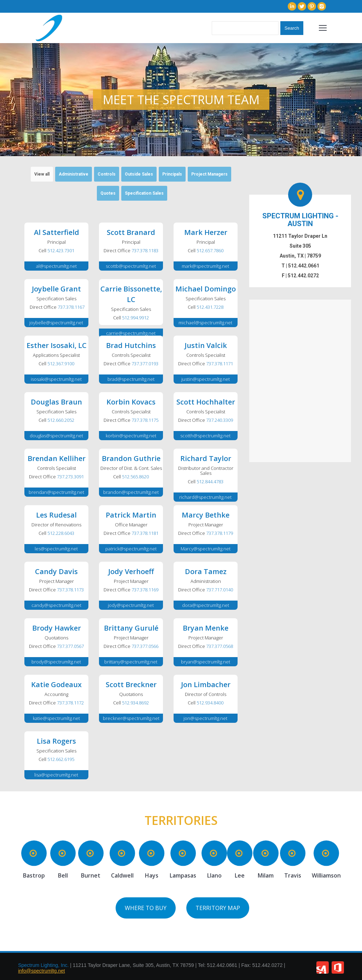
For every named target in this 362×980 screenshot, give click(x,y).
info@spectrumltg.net (42, 971)
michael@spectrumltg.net (205, 323)
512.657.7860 (210, 250)
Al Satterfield (57, 232)
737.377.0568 (220, 646)
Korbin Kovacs (131, 402)
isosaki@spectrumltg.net (56, 379)
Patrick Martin (131, 515)
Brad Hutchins (131, 345)
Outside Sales (139, 174)
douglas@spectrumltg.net (56, 436)
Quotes (108, 193)
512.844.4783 (210, 482)
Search (292, 28)
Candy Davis (56, 571)
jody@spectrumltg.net (131, 605)
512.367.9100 (61, 364)
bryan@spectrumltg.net (206, 662)
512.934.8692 (135, 703)
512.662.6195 (61, 759)
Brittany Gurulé (131, 628)
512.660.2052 (61, 420)
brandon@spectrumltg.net (131, 492)
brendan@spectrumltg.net (56, 492)
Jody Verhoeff (131, 571)
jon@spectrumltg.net (205, 718)
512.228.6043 (61, 533)
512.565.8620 (135, 477)
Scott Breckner (131, 684)
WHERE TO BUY (146, 908)
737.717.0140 (220, 590)
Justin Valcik (206, 345)
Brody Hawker (57, 628)
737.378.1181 (145, 533)
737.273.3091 (70, 477)
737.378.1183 (145, 250)
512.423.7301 (61, 250)
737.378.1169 (145, 590)
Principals (172, 174)
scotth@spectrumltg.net (205, 436)
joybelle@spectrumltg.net (56, 323)
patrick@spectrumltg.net (131, 549)
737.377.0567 (70, 646)
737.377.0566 (145, 646)
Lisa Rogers (56, 741)
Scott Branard (131, 232)
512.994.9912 (135, 318)
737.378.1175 (145, 420)
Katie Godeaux (56, 684)
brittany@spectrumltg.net (131, 662)
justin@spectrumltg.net (206, 379)
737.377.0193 (145, 364)
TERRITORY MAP (218, 908)
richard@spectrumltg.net (205, 497)
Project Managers (209, 174)
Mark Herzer (206, 232)
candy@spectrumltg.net (56, 605)
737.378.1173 (70, 590)
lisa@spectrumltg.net (56, 775)
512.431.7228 (210, 307)
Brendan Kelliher (57, 458)
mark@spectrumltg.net (205, 266)
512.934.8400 (210, 703)
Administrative (74, 174)
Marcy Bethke (206, 515)
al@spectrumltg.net (56, 266)
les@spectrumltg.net (56, 549)
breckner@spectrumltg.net (131, 718)
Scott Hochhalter (206, 402)
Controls (107, 174)
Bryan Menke (206, 628)
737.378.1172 (70, 703)
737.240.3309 (220, 420)
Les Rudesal (56, 515)
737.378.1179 (220, 533)
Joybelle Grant (56, 289)
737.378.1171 (220, 364)
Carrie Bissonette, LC (131, 294)
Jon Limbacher (206, 684)
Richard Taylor (206, 458)
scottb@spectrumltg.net (131, 266)
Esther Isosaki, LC (57, 345)
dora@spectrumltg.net (206, 605)
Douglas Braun (56, 402)
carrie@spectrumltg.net (131, 333)
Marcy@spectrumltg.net (206, 549)
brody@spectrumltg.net (56, 662)
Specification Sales (144, 193)
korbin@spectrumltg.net (131, 436)
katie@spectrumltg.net (56, 718)
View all (42, 174)
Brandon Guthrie (131, 458)
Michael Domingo (206, 289)
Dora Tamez (206, 571)
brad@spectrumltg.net (131, 379)
